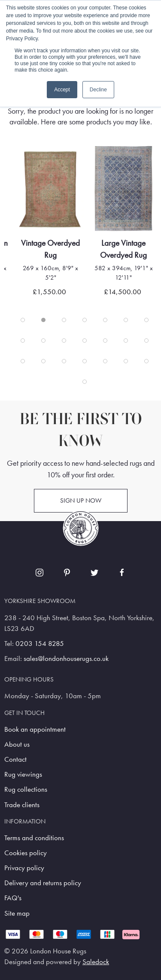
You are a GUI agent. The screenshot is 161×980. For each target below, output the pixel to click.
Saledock (96, 962)
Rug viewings (23, 774)
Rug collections (26, 789)
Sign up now (81, 501)
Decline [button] (98, 90)
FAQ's (13, 898)
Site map (17, 913)
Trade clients (22, 805)
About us (17, 744)
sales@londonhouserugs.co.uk (66, 659)
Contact (15, 759)
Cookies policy (26, 853)
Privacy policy (24, 868)
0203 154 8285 (40, 644)
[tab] (23, 320)
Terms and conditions (34, 838)
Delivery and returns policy (43, 883)
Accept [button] (62, 90)
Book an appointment (35, 729)
